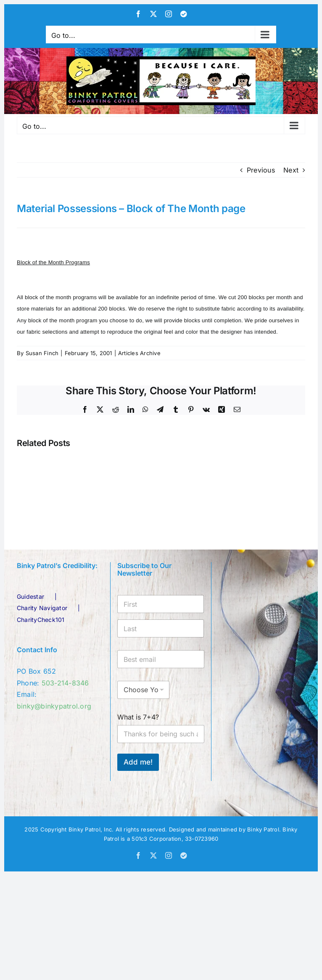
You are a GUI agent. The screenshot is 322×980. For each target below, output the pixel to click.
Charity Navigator (42, 608)
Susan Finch (42, 353)
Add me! (138, 762)
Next (291, 170)
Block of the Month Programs (53, 262)
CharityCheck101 (41, 620)
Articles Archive (139, 353)
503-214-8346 (65, 683)
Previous (261, 170)
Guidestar (30, 596)
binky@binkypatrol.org (54, 706)
